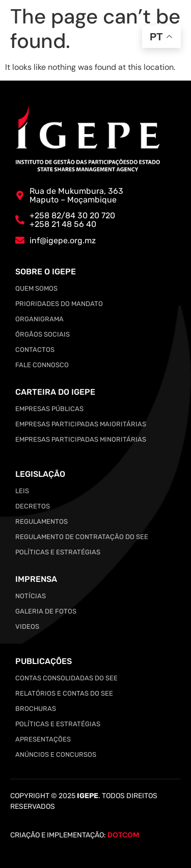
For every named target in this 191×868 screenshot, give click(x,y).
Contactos (35, 350)
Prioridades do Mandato (59, 304)
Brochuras (36, 709)
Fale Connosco (42, 365)
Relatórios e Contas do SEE (64, 693)
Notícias (31, 596)
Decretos (33, 506)
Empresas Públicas (49, 409)
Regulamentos (42, 521)
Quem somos (36, 288)
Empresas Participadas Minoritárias (81, 439)
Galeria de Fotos (46, 611)
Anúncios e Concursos (56, 755)
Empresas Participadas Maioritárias (81, 424)
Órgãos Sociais (43, 334)
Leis (22, 491)
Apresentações (43, 739)
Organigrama (39, 319)
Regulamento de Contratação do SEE (82, 537)
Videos (27, 627)
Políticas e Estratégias (58, 552)
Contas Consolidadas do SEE (66, 678)
